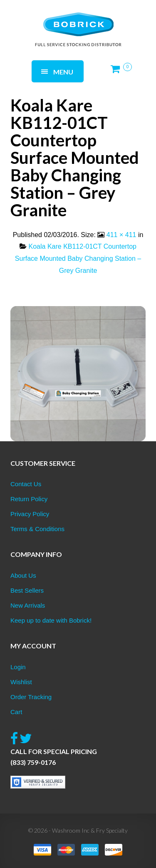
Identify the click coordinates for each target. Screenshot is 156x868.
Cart (16, 712)
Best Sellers (27, 590)
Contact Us (26, 484)
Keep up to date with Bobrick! (51, 620)
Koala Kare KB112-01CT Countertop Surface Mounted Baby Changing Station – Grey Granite (78, 258)
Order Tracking (31, 697)
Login (18, 667)
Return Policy (29, 499)
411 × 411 (121, 235)
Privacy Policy (30, 514)
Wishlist (21, 682)
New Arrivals (28, 605)
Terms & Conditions (37, 529)
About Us (23, 575)
